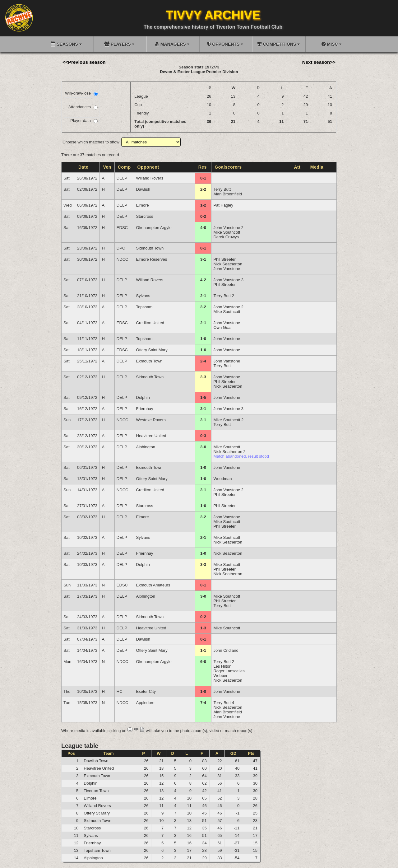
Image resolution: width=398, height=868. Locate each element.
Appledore (145, 703)
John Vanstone (227, 269)
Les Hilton (222, 666)
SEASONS (66, 44)
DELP (122, 178)
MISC (332, 44)
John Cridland (226, 650)
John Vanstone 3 (228, 280)
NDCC (123, 259)
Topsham (144, 307)
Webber (220, 676)
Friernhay (145, 409)
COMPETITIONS (278, 44)
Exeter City (146, 691)
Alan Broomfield (228, 194)
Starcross (145, 216)
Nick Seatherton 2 (229, 452)
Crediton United (150, 323)
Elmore (143, 205)
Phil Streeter (224, 259)
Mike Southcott (227, 232)
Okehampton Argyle (154, 228)
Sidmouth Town (150, 248)
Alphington (146, 447)
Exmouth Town (149, 361)
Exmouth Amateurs (153, 585)
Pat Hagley (223, 205)
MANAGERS (172, 44)
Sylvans (143, 296)
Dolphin (143, 397)
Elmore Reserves (152, 259)
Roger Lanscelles (229, 671)
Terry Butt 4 (224, 703)
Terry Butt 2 (224, 296)
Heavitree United (151, 436)
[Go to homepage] (19, 18)
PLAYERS (119, 44)
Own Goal (222, 327)
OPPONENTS (225, 44)
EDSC (122, 228)
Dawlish (143, 189)
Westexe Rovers (151, 420)
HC (120, 691)
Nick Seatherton (228, 264)
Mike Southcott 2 (228, 420)
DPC (121, 248)
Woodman (222, 479)
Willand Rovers (150, 178)
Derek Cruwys (226, 237)
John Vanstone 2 (228, 228)
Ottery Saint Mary (152, 350)
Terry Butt (222, 189)
